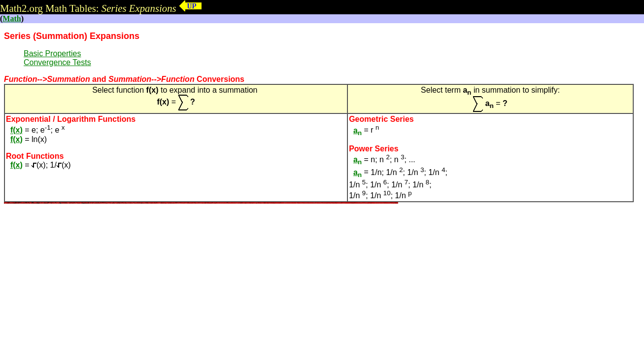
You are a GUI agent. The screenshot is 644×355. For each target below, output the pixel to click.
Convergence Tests (57, 62)
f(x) (17, 130)
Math (12, 18)
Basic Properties (52, 53)
